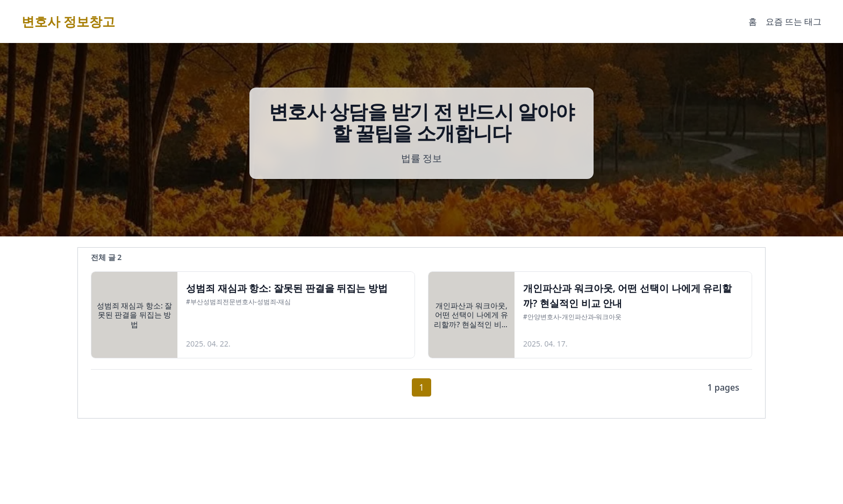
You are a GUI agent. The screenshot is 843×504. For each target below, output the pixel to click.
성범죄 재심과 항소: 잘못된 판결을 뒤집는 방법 (287, 288)
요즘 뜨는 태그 (794, 21)
